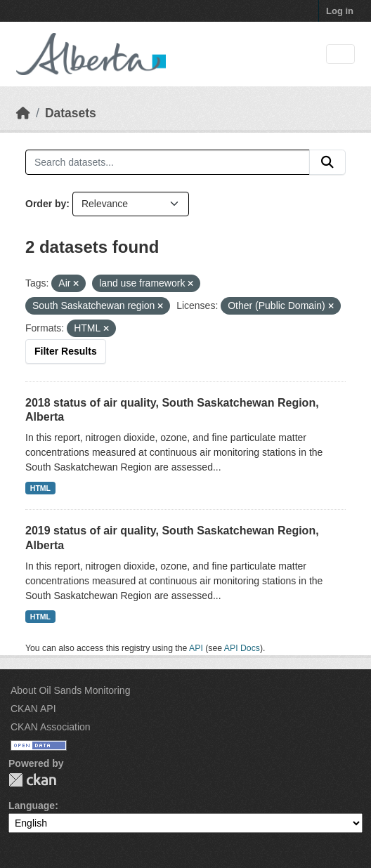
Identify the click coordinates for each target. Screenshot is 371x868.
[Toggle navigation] (340, 54)
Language (32, 805)
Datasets (71, 113)
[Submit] (327, 162)
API (196, 648)
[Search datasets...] (168, 162)
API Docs (242, 648)
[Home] (23, 113)
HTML (40, 488)
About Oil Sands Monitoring (70, 690)
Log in (340, 11)
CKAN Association (51, 727)
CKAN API (33, 709)
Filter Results (66, 351)
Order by (46, 204)
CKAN (32, 780)
